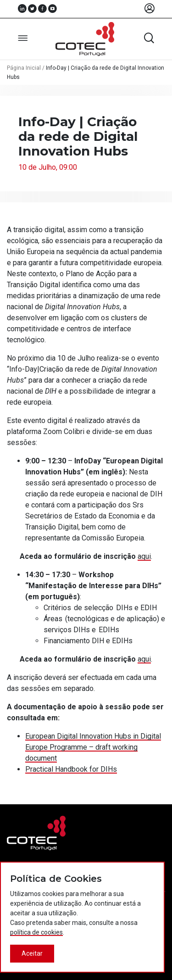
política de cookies (36, 932)
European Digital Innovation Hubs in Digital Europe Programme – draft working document (93, 747)
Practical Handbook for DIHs (71, 769)
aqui (144, 556)
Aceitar (32, 953)
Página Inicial (24, 68)
